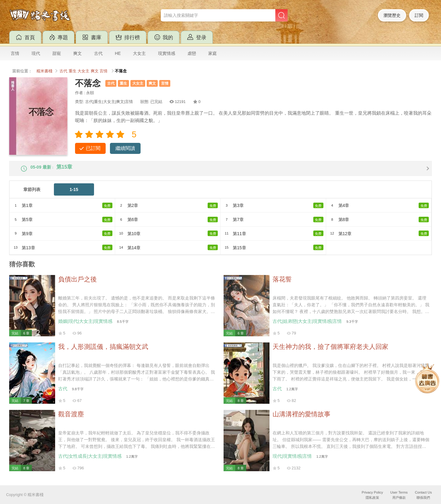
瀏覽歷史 (392, 15)
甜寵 (57, 53)
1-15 (74, 195)
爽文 (77, 53)
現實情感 (167, 53)
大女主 (139, 53)
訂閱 (419, 15)
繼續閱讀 (125, 148)
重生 (73, 71)
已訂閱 (93, 148)
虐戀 (192, 53)
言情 (15, 53)
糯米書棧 (44, 71)
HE (118, 53)
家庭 (213, 53)
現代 (36, 53)
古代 (98, 53)
